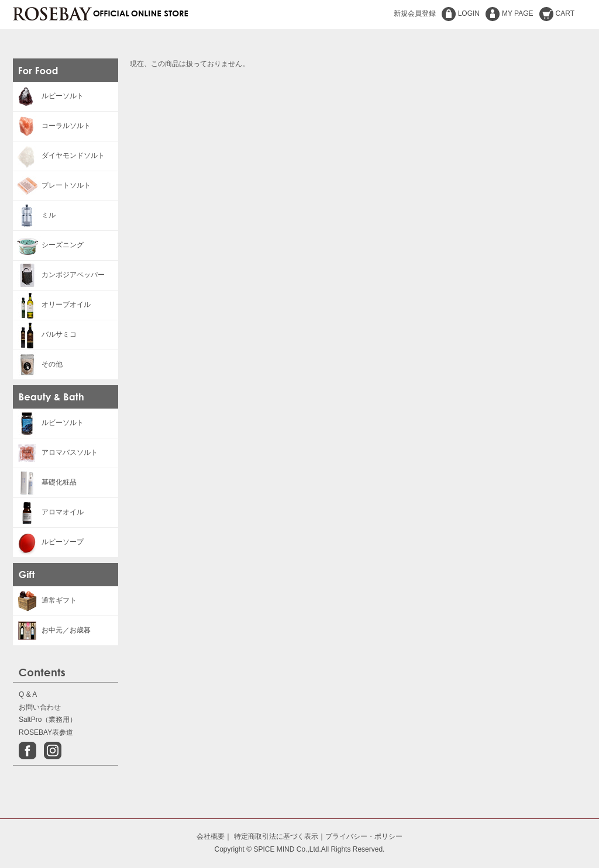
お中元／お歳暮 (52, 630)
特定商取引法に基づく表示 (276, 836)
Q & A (28, 694)
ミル (34, 215)
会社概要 (211, 836)
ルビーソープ (48, 542)
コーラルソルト (52, 126)
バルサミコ (45, 334)
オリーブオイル (52, 305)
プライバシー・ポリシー (364, 836)
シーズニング (48, 245)
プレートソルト (52, 185)
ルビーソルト (48, 96)
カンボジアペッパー (59, 275)
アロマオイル (48, 512)
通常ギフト (45, 600)
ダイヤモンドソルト (59, 155)
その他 (38, 364)
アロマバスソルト (55, 452)
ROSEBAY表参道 (46, 732)
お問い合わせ (40, 707)
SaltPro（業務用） (48, 720)
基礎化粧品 (45, 482)
